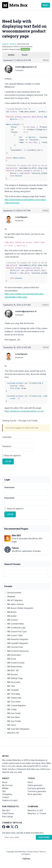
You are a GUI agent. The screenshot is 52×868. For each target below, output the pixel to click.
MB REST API (12, 670)
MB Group (10, 659)
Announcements (13, 593)
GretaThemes (8, 813)
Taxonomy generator (37, 791)
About (5, 782)
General (13, 44)
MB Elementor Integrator (16, 639)
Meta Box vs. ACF (35, 810)
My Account (7, 785)
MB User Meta (12, 717)
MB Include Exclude (14, 663)
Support (5, 44)
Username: (7, 437)
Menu (46, 5)
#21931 (46, 347)
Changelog (7, 794)
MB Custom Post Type (15, 631)
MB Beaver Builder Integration (19, 608)
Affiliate (5, 788)
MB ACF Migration (14, 600)
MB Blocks (10, 612)
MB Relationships (13, 667)
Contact (5, 797)
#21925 (46, 211)
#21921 (46, 60)
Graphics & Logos (10, 800)
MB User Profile (13, 721)
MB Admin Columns (14, 604)
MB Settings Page (14, 678)
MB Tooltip (11, 709)
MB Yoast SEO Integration (17, 729)
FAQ (4, 791)
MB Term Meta (12, 694)
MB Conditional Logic (15, 628)
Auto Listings (8, 816)
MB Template (12, 690)
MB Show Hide (12, 682)
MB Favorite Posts (14, 647)
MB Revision (11, 674)
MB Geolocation (13, 655)
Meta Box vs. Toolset (37, 813)
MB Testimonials (13, 698)
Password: (7, 446)
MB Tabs (10, 686)
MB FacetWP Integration (16, 643)
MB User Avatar (13, 713)
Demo (30, 782)
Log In (8, 461)
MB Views (10, 725)
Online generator (35, 785)
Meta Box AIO (12, 733)
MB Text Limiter (13, 702)
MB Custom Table (13, 635)
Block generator (35, 794)
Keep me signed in (13, 455)
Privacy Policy (32, 852)
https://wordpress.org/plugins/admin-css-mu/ (24, 411)
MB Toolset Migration (15, 705)
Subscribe (44, 837)
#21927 (46, 305)
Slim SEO (6, 810)
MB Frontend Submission (17, 651)
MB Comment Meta (14, 624)
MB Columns (11, 620)
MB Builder (11, 616)
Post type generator (36, 788)
